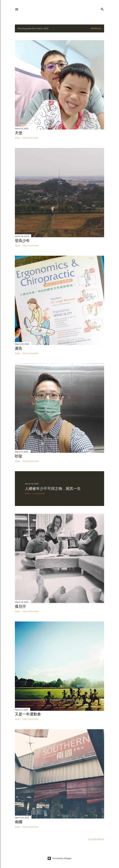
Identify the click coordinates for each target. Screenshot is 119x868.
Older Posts (96, 839)
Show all (96, 28)
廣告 (19, 348)
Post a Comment (31, 138)
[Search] (102, 9)
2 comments (39, 493)
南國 (19, 822)
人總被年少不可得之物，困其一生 (53, 489)
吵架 (19, 456)
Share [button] (18, 138)
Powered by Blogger (59, 858)
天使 (19, 133)
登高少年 (22, 241)
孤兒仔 (20, 606)
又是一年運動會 (28, 714)
